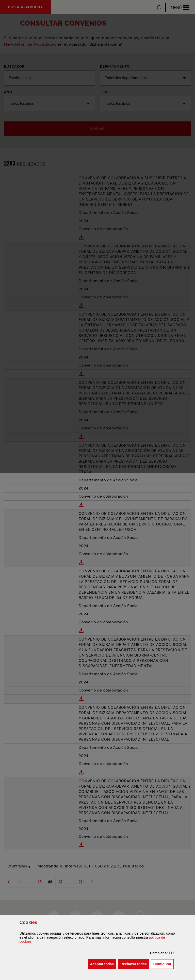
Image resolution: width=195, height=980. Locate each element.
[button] (171, 953)
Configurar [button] (164, 964)
